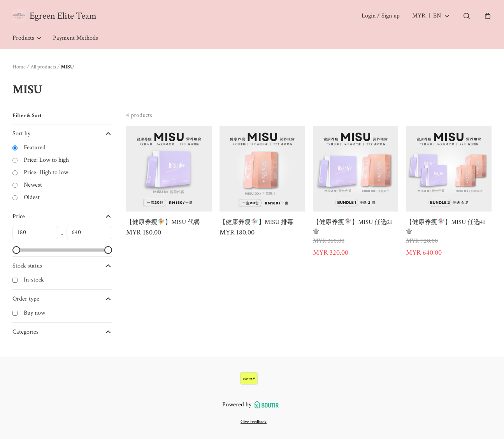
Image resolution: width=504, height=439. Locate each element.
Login (380, 16)
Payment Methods (76, 39)
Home (19, 68)
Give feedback (254, 422)
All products (43, 68)
